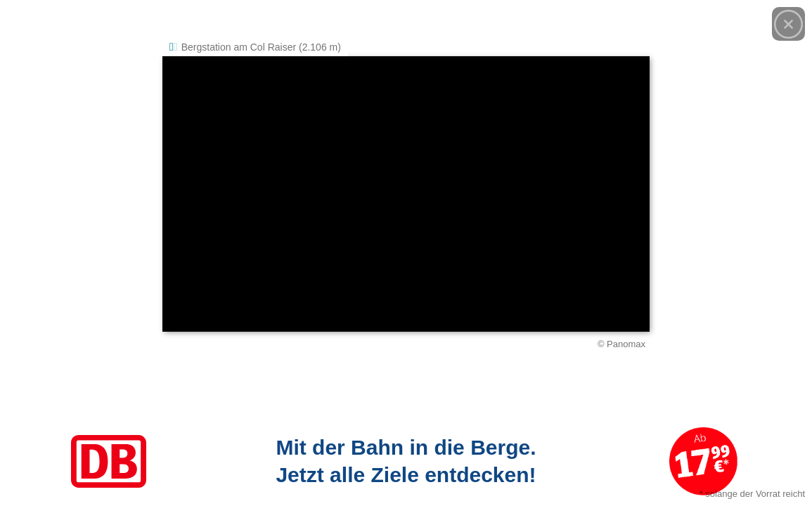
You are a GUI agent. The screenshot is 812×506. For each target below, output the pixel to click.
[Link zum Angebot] (406, 461)
